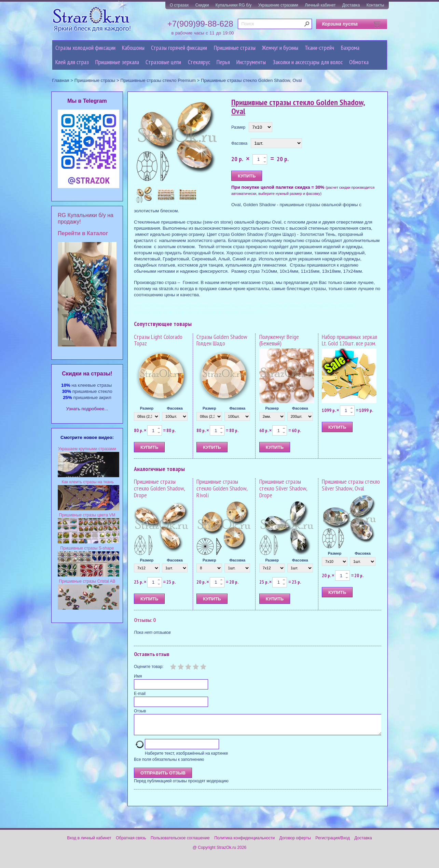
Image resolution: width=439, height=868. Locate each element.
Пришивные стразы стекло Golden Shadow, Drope (159, 488)
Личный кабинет (320, 5)
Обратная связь (131, 842)
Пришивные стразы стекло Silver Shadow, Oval (351, 485)
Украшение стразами (278, 5)
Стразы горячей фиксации (179, 48)
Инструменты (251, 62)
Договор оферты (295, 842)
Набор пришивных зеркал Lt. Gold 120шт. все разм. (349, 340)
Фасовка (239, 143)
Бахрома (350, 48)
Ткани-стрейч (319, 48)
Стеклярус (199, 62)
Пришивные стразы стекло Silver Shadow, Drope (283, 488)
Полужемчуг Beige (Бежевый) (279, 340)
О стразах (179, 5)
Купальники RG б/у (234, 5)
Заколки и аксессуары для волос (308, 62)
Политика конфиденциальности (244, 842)
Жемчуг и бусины (280, 48)
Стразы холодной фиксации (85, 48)
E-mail (140, 694)
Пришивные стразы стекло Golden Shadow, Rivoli (222, 488)
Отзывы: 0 (145, 620)
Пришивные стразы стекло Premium (158, 80)
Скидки (202, 5)
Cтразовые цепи (163, 62)
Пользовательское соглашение (180, 842)
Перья (223, 62)
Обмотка (359, 62)
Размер (238, 127)
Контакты (375, 5)
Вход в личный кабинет (89, 842)
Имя (138, 676)
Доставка (351, 5)
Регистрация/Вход (333, 842)
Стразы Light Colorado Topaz (158, 340)
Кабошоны (133, 48)
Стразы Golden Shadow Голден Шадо (222, 340)
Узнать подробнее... (87, 409)
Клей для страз (72, 62)
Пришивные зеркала (117, 62)
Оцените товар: (149, 667)
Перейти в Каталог (83, 233)
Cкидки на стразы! (87, 374)
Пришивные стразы (235, 48)
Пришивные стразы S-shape (87, 548)
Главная (61, 80)
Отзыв (140, 711)
